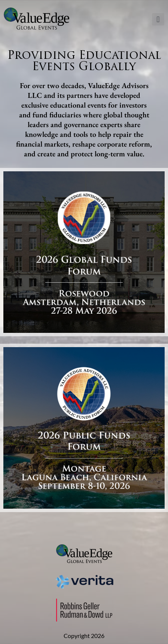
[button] (158, 19)
